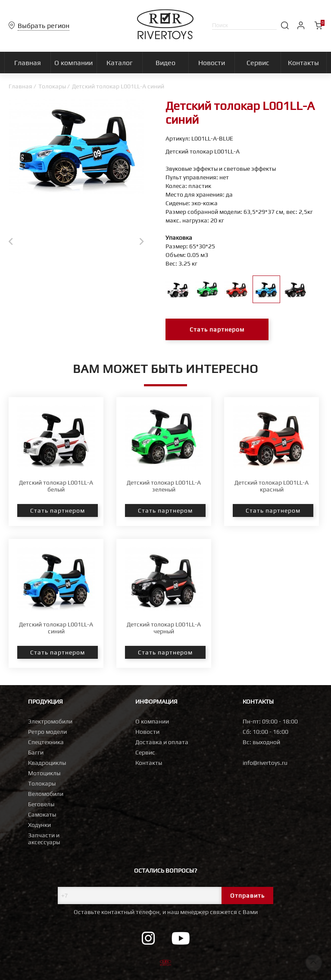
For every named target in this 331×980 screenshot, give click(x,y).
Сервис (145, 752)
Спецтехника (46, 742)
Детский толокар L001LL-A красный (272, 486)
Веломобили (46, 794)
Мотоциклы (44, 773)
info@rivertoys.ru (265, 763)
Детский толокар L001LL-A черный (164, 628)
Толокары (52, 86)
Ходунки (39, 825)
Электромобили (50, 721)
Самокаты (42, 814)
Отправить (247, 895)
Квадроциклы (47, 763)
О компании (152, 721)
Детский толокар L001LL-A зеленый (164, 486)
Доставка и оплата (162, 742)
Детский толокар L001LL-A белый (56, 486)
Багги (36, 752)
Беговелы (41, 804)
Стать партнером (217, 329)
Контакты (149, 763)
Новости (147, 732)
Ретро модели (47, 732)
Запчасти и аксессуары (44, 839)
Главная (20, 86)
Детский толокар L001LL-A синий (56, 628)
